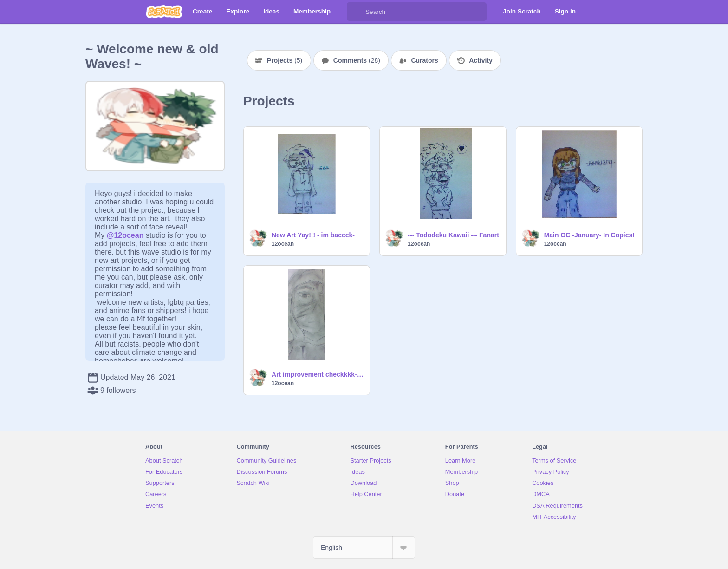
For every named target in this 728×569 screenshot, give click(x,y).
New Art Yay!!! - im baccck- (313, 235)
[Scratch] (164, 12)
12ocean (283, 244)
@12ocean (125, 235)
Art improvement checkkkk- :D (318, 374)
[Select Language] (364, 548)
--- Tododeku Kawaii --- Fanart (453, 235)
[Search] (356, 12)
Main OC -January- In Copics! (589, 235)
